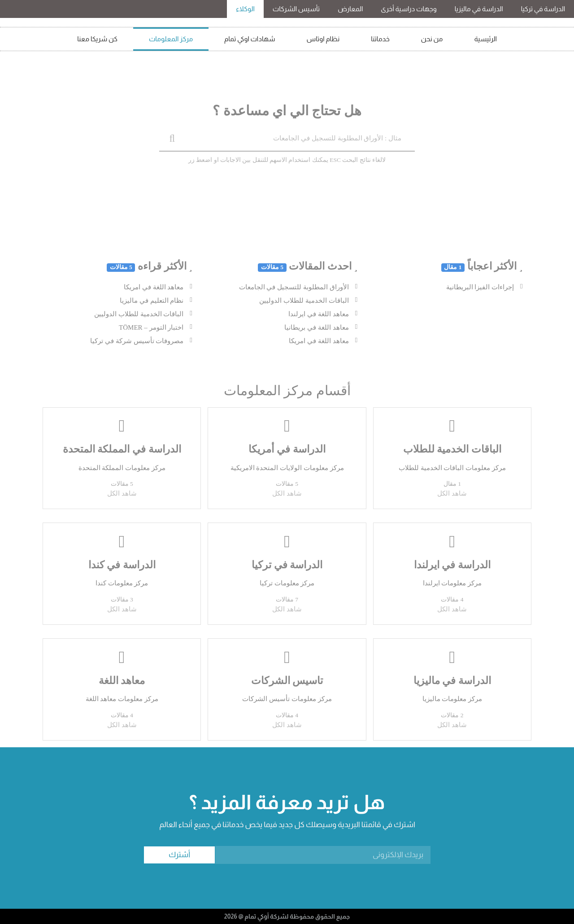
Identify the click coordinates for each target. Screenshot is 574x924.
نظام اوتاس (323, 39)
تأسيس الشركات (296, 9)
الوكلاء (245, 9)
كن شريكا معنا (97, 39)
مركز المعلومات (171, 39)
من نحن (432, 39)
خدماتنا (380, 39)
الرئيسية (486, 39)
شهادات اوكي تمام (250, 39)
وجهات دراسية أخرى (409, 9)
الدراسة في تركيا (543, 9)
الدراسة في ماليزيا (479, 9)
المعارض (350, 9)
